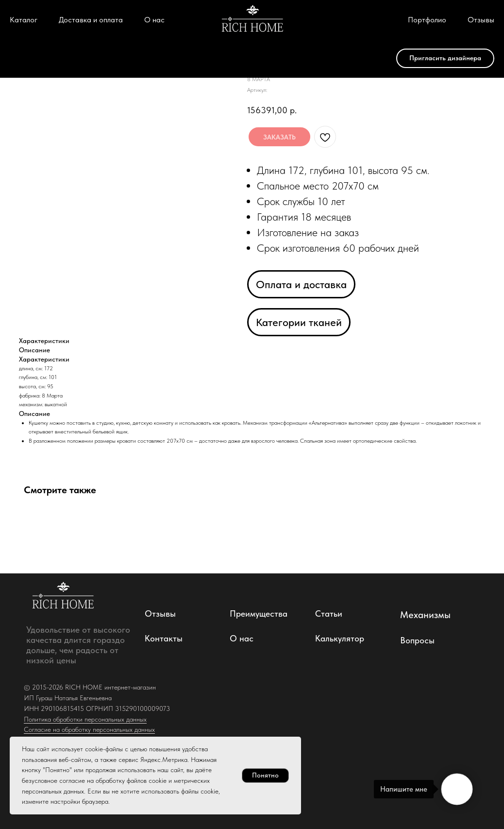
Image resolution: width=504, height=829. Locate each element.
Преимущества (259, 613)
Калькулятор (340, 638)
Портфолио (427, 20)
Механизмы (425, 615)
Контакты (164, 638)
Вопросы (417, 640)
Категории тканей (299, 322)
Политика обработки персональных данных (85, 719)
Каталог (24, 20)
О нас (154, 20)
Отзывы (481, 20)
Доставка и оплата (91, 20)
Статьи (329, 613)
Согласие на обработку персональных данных (89, 729)
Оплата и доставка (301, 284)
